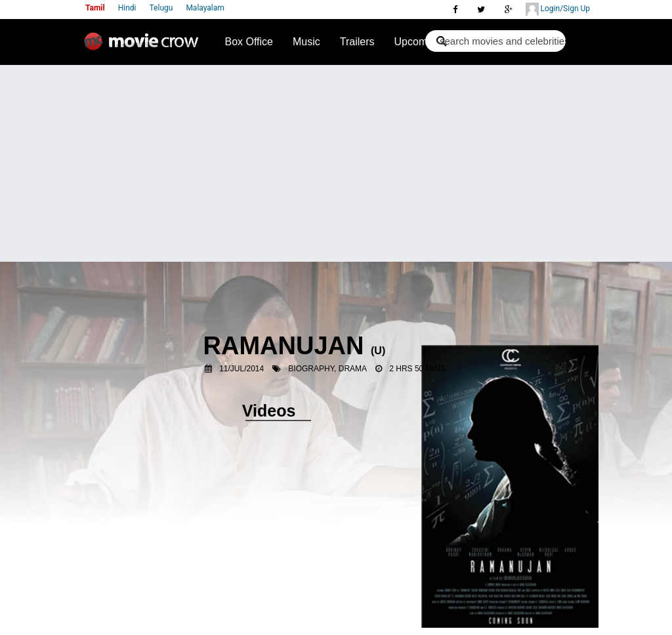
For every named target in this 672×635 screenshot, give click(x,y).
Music (306, 42)
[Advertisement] (336, 163)
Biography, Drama (327, 369)
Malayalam (205, 8)
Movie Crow (144, 47)
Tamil (95, 8)
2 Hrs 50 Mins (417, 369)
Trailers (357, 42)
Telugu (161, 8)
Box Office (249, 42)
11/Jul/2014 (241, 369)
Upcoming (418, 42)
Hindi (127, 8)
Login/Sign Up (558, 9)
